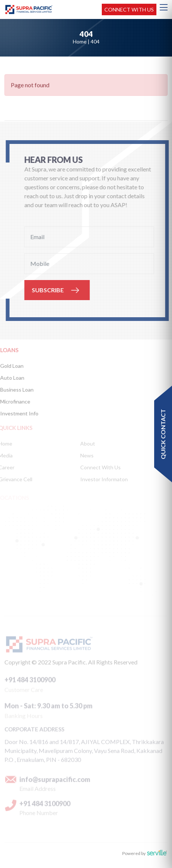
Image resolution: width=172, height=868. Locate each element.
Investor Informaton (103, 479)
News (86, 455)
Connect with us (129, 9)
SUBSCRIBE (48, 290)
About (87, 443)
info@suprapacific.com (55, 781)
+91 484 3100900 (30, 681)
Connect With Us (99, 467)
